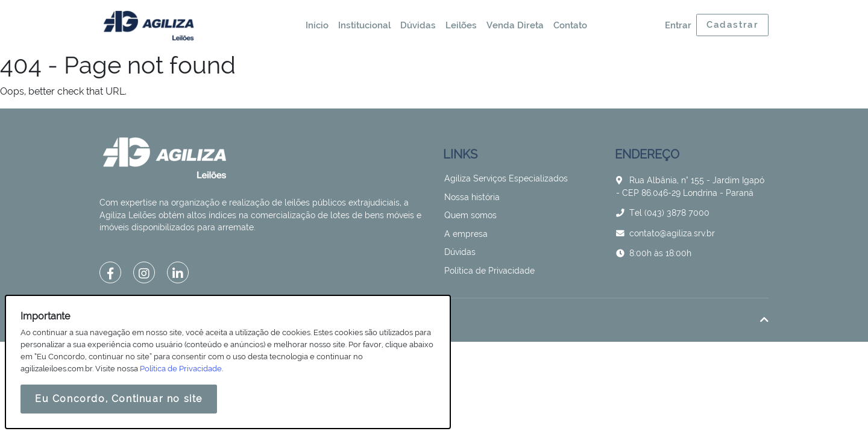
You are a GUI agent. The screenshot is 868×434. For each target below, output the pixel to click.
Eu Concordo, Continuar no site (119, 399)
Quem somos (470, 215)
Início (317, 25)
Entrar (678, 25)
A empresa (466, 234)
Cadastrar (732, 25)
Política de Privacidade (489, 271)
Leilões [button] (461, 25)
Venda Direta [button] (515, 25)
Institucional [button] (364, 25)
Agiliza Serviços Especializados (506, 178)
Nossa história (472, 197)
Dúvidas (418, 25)
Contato (570, 25)
